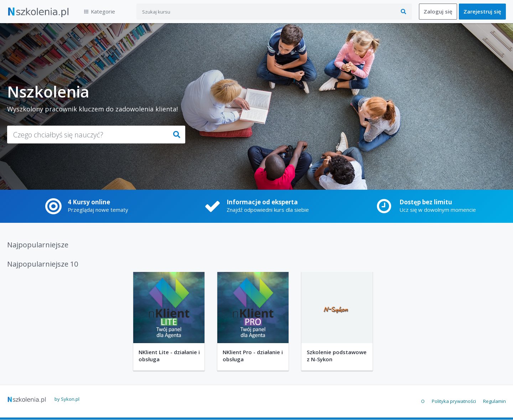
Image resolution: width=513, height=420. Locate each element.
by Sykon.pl (67, 399)
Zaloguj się (438, 12)
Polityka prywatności (454, 401)
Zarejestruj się (482, 12)
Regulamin (494, 401)
